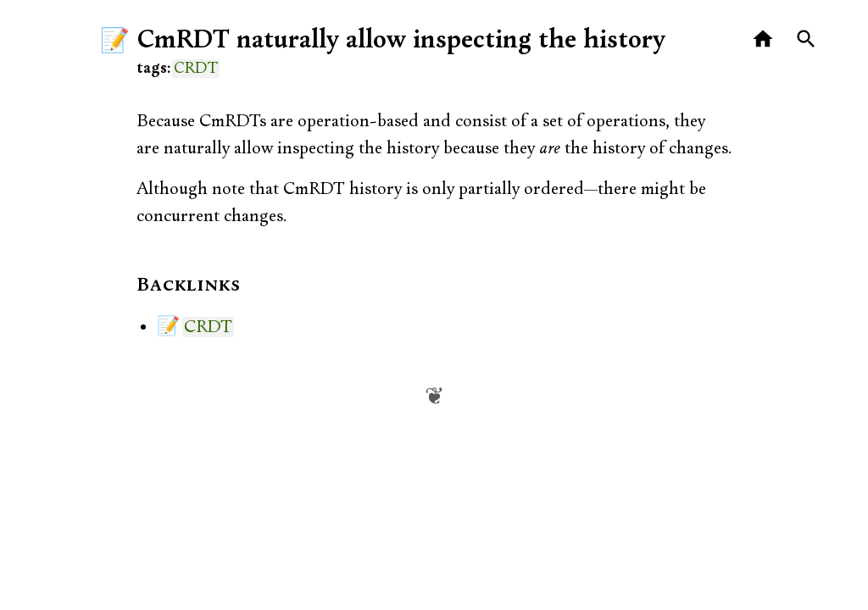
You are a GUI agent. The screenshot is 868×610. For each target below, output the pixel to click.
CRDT (196, 69)
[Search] (807, 39)
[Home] (763, 39)
